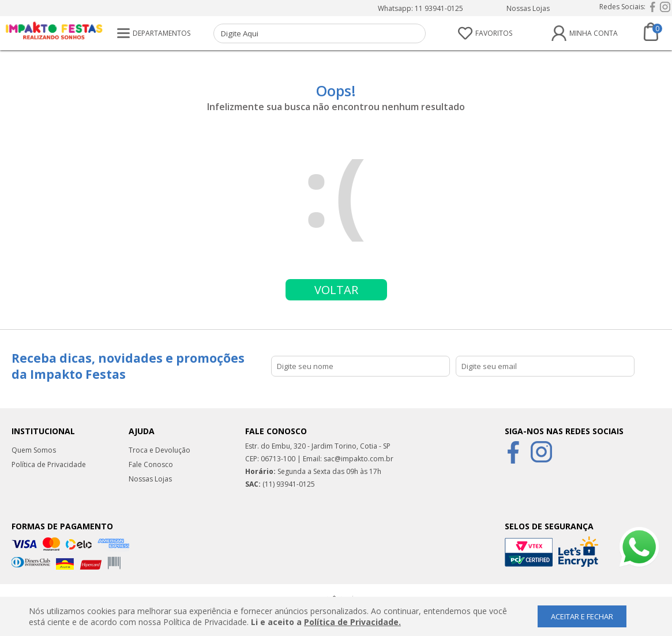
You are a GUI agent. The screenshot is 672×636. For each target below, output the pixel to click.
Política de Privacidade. (352, 622)
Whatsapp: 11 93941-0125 (421, 8)
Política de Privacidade (49, 464)
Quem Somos (34, 450)
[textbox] (320, 33)
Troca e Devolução (159, 450)
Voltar (336, 290)
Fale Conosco (151, 464)
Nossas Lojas (528, 8)
